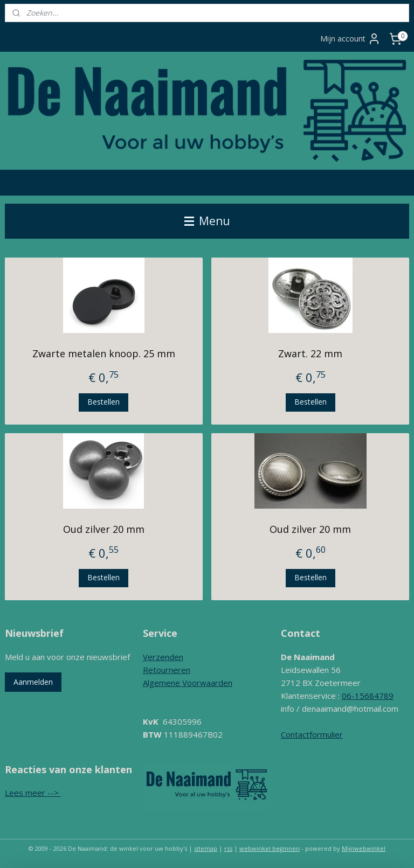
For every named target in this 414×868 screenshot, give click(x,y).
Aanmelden (33, 682)
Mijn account (350, 39)
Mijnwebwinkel (364, 848)
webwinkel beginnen (270, 848)
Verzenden (163, 657)
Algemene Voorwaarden (188, 683)
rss (228, 848)
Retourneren (167, 670)
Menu (207, 221)
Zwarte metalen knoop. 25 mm (104, 353)
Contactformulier (312, 734)
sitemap (206, 848)
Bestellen (103, 402)
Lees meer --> (33, 793)
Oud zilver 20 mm (104, 529)
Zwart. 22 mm (310, 353)
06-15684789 (368, 696)
